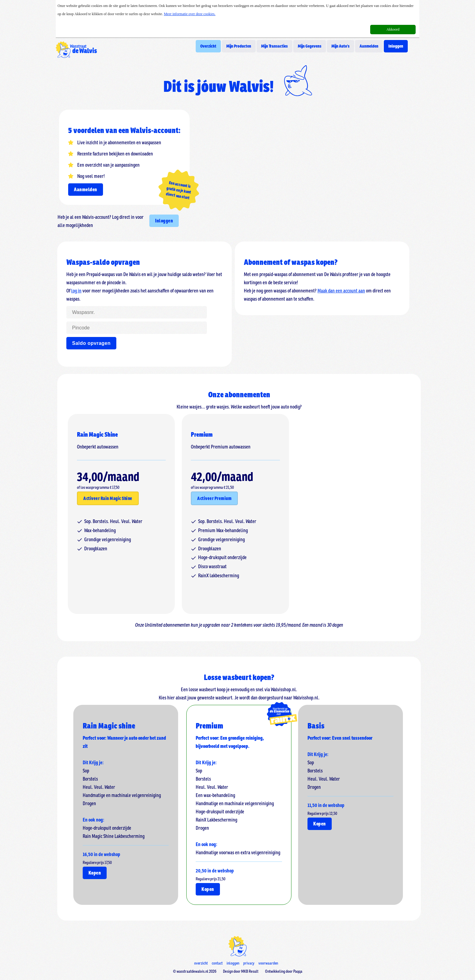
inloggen (233, 963)
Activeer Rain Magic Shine (108, 498)
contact (217, 963)
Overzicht (208, 46)
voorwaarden (268, 963)
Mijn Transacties (274, 46)
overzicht (201, 963)
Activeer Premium (214, 498)
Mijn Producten (239, 46)
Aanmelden (369, 46)
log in (76, 291)
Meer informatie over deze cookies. (190, 14)
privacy (249, 963)
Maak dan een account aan (341, 291)
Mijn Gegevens (310, 46)
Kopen (95, 873)
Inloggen (396, 46)
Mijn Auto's (340, 46)
